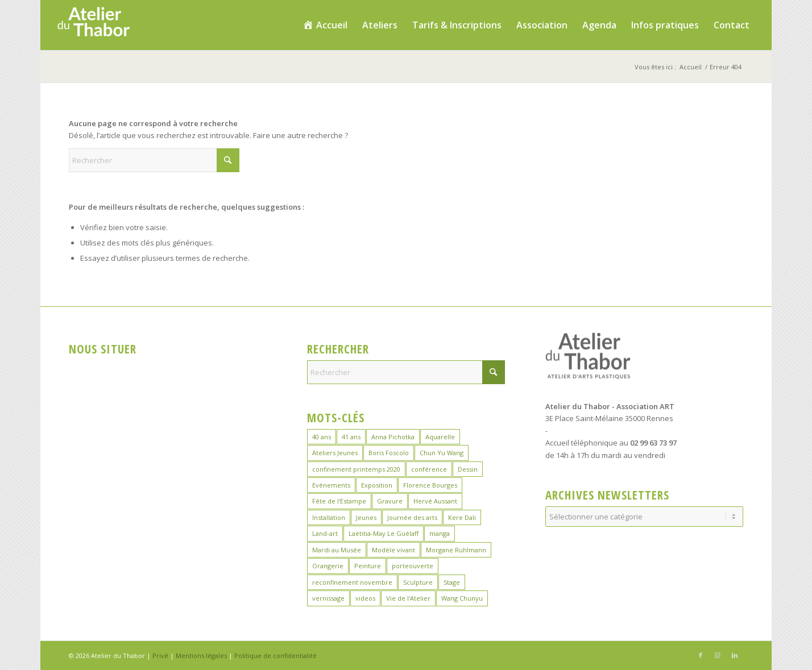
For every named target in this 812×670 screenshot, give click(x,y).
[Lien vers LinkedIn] (735, 655)
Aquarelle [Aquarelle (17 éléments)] (440, 437)
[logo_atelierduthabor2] (93, 25)
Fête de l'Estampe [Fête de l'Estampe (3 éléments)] (339, 501)
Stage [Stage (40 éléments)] (452, 582)
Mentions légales (201, 656)
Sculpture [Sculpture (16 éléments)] (418, 582)
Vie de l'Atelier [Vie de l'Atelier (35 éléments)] (408, 598)
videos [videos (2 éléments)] (365, 598)
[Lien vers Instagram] (718, 655)
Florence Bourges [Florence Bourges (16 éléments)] (430, 485)
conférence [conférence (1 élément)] (429, 469)
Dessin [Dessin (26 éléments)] (468, 469)
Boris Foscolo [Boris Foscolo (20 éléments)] (389, 453)
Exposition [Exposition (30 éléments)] (377, 485)
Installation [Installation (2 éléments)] (329, 517)
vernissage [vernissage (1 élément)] (328, 598)
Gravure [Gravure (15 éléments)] (390, 501)
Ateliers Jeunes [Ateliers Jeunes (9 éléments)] (335, 453)
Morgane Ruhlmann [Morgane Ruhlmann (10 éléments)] (456, 550)
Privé (160, 656)
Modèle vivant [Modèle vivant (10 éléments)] (393, 550)
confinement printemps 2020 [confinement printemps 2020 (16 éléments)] (356, 469)
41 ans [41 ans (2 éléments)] (351, 437)
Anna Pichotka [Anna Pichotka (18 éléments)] (393, 437)
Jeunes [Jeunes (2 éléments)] (366, 517)
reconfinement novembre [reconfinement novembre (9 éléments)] (352, 582)
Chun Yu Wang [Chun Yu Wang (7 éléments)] (442, 453)
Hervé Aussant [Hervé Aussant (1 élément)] (435, 501)
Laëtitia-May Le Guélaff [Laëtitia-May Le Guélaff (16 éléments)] (384, 533)
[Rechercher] (154, 160)
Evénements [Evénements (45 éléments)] (331, 485)
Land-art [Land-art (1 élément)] (325, 533)
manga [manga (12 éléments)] (440, 533)
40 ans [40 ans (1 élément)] (322, 437)
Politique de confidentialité (275, 656)
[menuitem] (325, 25)
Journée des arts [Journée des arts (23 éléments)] (412, 517)
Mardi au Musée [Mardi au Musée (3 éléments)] (337, 550)
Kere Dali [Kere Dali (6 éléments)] (462, 517)
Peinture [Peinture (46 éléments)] (368, 566)
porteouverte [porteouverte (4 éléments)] (413, 566)
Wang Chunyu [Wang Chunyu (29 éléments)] (462, 598)
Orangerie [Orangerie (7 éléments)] (328, 566)
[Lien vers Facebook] (701, 655)
